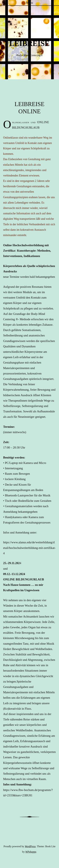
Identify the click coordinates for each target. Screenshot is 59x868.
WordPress (30, 846)
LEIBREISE (29, 43)
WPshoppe (31, 852)
